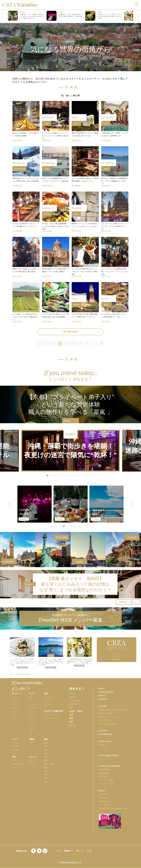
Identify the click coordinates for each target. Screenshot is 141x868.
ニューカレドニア (51, 718)
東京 (46, 743)
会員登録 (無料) (104, 770)
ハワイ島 (15, 746)
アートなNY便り (105, 720)
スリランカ (33, 704)
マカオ (31, 718)
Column (70, 41)
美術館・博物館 (76, 711)
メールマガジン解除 (106, 784)
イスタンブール (18, 764)
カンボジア (33, 708)
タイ (30, 711)
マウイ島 (15, 750)
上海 (30, 732)
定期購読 (102, 745)
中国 (46, 775)
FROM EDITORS (106, 692)
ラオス (31, 715)
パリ (13, 722)
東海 (46, 767)
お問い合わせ (104, 798)
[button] (139, 16)
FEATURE (103, 731)
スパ (71, 708)
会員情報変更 (104, 773)
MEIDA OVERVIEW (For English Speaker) (114, 808)
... (95, 344)
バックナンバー (104, 748)
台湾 (30, 697)
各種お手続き (104, 777)
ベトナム (32, 722)
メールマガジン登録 (106, 780)
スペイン (15, 708)
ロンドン (15, 718)
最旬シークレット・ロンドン (109, 717)
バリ (30, 701)
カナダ (47, 704)
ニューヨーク (49, 697)
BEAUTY (102, 696)
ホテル (72, 694)
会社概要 (102, 794)
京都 (46, 746)
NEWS (102, 689)
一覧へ (127, 602)
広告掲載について (105, 801)
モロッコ (32, 760)
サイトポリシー (104, 805)
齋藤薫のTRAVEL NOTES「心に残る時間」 (115, 710)
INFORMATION (105, 734)
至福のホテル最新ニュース (109, 713)
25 (102, 344)
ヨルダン (15, 767)
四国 (46, 778)
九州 (46, 782)
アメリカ (47, 701)
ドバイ (14, 760)
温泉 (71, 722)
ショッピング (75, 701)
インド (31, 725)
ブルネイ (32, 729)
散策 (71, 718)
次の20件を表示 (71, 332)
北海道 (47, 753)
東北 (46, 757)
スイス (14, 715)
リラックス (74, 704)
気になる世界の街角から (108, 724)
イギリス (15, 704)
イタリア (15, 697)
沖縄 (46, 750)
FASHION (103, 699)
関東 (46, 760)
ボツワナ (32, 764)
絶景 (71, 715)
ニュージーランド (51, 715)
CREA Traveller (105, 741)
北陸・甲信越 (49, 764)
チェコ (14, 711)
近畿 (46, 771)
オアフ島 (15, 743)
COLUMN (103, 706)
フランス (15, 701)
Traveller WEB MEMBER (109, 766)
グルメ (72, 697)
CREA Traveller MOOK (108, 755)
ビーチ (72, 725)
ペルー (31, 743)
